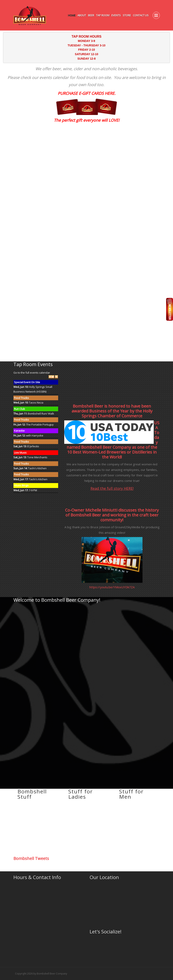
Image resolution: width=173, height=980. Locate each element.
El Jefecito (33, 446)
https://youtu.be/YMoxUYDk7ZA (112, 587)
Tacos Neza (36, 402)
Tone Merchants (37, 457)
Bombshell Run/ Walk (41, 413)
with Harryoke (35, 435)
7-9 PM (33, 490)
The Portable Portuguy (40, 424)
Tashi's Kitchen (37, 468)
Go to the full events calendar (32, 373)
